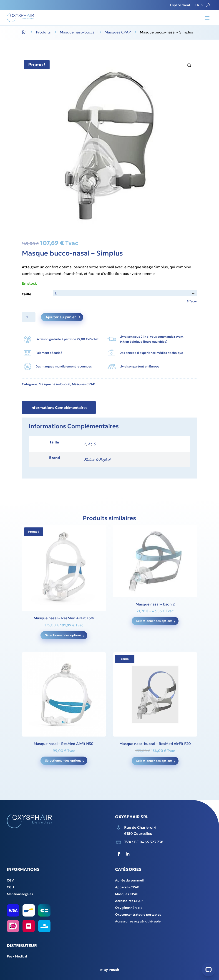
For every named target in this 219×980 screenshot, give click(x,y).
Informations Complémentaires (59, 408)
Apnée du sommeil (129, 881)
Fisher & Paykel (97, 459)
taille (27, 294)
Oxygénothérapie (129, 908)
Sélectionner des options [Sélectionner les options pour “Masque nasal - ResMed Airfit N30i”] (63, 761)
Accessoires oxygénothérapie (138, 922)
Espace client (180, 5)
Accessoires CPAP (129, 901)
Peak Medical (17, 956)
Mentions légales (20, 894)
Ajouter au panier (61, 317)
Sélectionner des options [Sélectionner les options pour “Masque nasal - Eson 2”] (154, 621)
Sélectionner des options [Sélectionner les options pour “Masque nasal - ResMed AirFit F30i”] (63, 635)
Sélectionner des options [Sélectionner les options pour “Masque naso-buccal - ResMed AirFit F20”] (154, 761)
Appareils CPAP (127, 887)
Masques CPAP (83, 384)
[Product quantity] (29, 317)
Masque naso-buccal (54, 384)
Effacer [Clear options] (192, 301)
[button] (189, 66)
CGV (10, 881)
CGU (10, 887)
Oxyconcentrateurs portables (138, 915)
